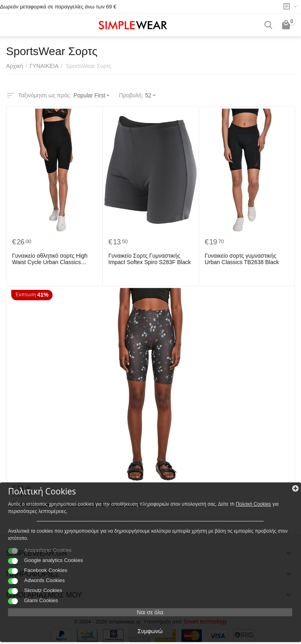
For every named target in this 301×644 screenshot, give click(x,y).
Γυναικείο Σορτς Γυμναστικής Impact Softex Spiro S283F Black (149, 259)
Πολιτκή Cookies (253, 504)
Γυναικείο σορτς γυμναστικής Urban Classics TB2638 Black (242, 259)
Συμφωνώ (150, 631)
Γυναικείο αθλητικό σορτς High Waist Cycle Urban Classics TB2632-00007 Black (50, 259)
